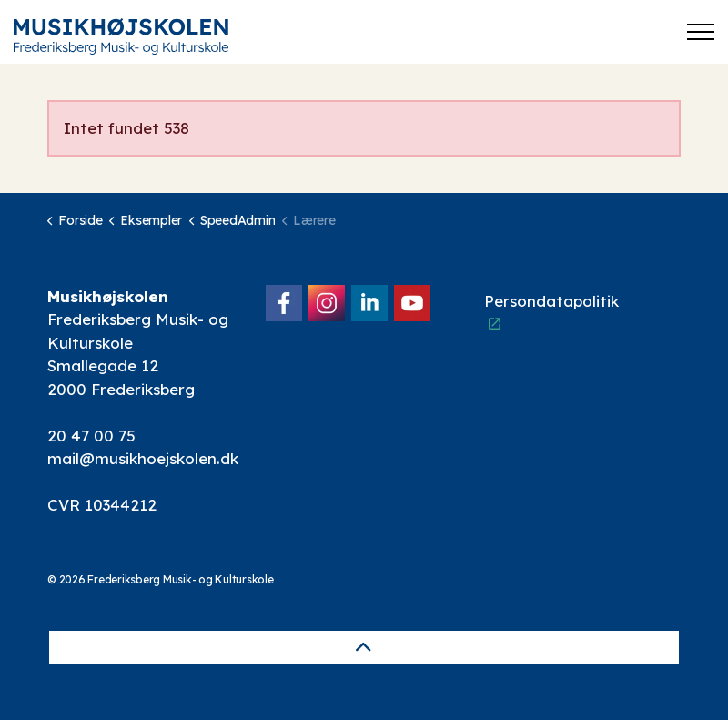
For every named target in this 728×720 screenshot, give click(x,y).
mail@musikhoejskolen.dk (143, 458)
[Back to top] (364, 647)
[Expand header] (701, 32)
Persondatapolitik (551, 312)
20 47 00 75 (91, 436)
